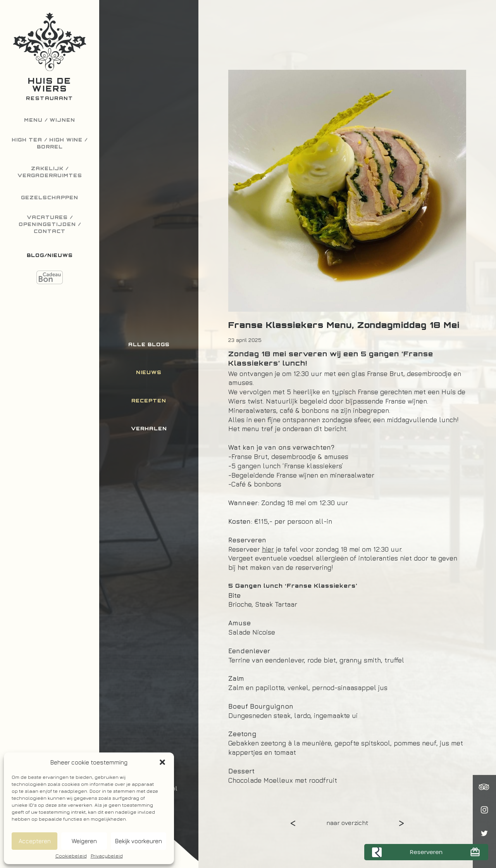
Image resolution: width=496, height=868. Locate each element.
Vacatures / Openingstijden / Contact (50, 224)
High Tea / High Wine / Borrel (50, 143)
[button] (162, 762)
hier (268, 549)
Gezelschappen (50, 198)
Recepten (149, 401)
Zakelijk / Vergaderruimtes (50, 172)
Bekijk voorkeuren (139, 841)
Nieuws (149, 372)
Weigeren (84, 841)
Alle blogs (149, 344)
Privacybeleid (107, 856)
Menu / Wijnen (50, 120)
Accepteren (35, 841)
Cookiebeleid (71, 856)
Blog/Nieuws (50, 255)
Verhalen (149, 429)
